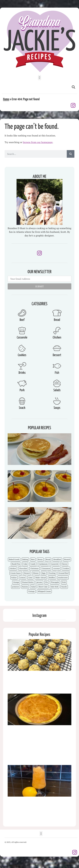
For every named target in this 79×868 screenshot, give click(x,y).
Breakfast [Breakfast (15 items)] (57, 559)
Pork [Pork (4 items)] (64, 582)
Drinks (22, 373)
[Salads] (57, 383)
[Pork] (22, 383)
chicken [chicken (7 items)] (13, 568)
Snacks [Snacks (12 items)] (64, 587)
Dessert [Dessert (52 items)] (27, 573)
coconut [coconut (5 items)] (57, 568)
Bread (57, 320)
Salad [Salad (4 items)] (33, 587)
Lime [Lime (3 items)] (30, 578)
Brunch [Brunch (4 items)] (67, 559)
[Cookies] (22, 348)
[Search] (71, 154)
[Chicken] (57, 331)
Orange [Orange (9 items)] (16, 582)
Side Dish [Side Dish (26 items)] (55, 587)
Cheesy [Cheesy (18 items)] (64, 564)
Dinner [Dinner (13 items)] (36, 573)
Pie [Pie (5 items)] (47, 582)
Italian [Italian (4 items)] (14, 578)
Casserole (22, 338)
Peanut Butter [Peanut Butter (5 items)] (28, 582)
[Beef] (22, 313)
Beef (22, 320)
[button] (39, 78)
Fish (57, 373)
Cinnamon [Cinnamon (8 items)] (46, 568)
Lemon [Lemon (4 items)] (23, 578)
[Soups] (57, 401)
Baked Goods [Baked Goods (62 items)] (14, 559)
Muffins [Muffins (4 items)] (52, 578)
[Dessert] (57, 348)
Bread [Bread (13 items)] (48, 559)
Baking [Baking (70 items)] (25, 559)
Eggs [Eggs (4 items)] (44, 573)
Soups (57, 408)
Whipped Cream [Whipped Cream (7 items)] (44, 591)
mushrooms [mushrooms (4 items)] (63, 578)
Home (6, 99)
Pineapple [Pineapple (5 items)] (55, 582)
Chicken (57, 338)
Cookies (22, 355)
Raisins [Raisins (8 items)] (25, 587)
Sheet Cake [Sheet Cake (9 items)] (43, 587)
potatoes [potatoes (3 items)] (16, 587)
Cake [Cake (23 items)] (25, 564)
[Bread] (57, 313)
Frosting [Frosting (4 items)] (52, 573)
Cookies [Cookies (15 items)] (66, 568)
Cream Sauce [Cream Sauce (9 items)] (16, 573)
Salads (57, 390)
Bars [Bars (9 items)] (33, 559)
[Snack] (22, 401)
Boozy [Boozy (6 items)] (40, 559)
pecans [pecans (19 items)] (39, 582)
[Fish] (57, 366)
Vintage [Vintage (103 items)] (31, 591)
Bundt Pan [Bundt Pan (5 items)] (16, 564)
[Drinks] (22, 366)
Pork (22, 390)
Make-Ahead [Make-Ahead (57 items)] (41, 578)
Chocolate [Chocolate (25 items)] (23, 568)
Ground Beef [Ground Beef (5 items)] (64, 573)
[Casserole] (22, 331)
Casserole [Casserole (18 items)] (54, 564)
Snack (22, 408)
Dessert (57, 355)
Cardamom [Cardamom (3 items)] (43, 564)
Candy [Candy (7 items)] (33, 564)
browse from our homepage (38, 142)
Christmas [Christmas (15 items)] (34, 568)
